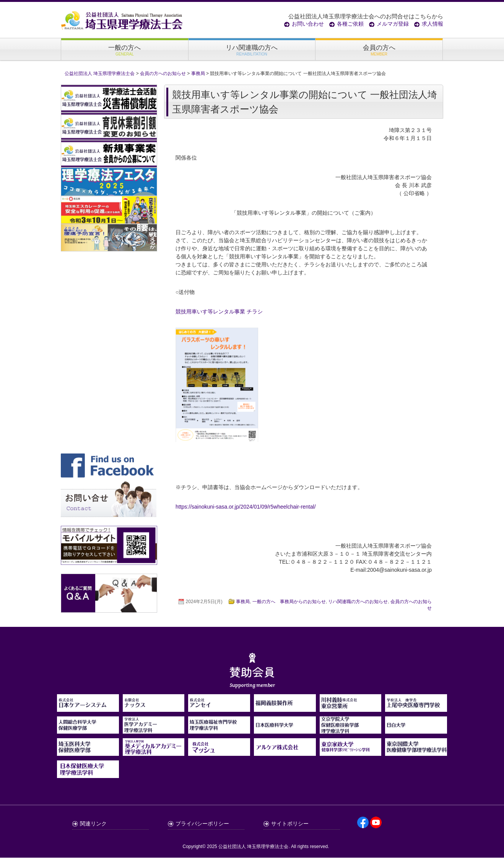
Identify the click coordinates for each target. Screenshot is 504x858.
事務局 (243, 602)
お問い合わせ (308, 24)
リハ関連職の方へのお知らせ (358, 602)
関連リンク (93, 824)
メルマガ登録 (393, 24)
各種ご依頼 (350, 24)
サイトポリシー (290, 824)
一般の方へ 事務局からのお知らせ (289, 602)
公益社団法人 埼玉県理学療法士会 (253, 847)
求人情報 (432, 24)
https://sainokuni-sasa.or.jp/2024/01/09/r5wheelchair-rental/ (246, 507)
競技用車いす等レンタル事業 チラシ (219, 312)
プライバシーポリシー (202, 824)
